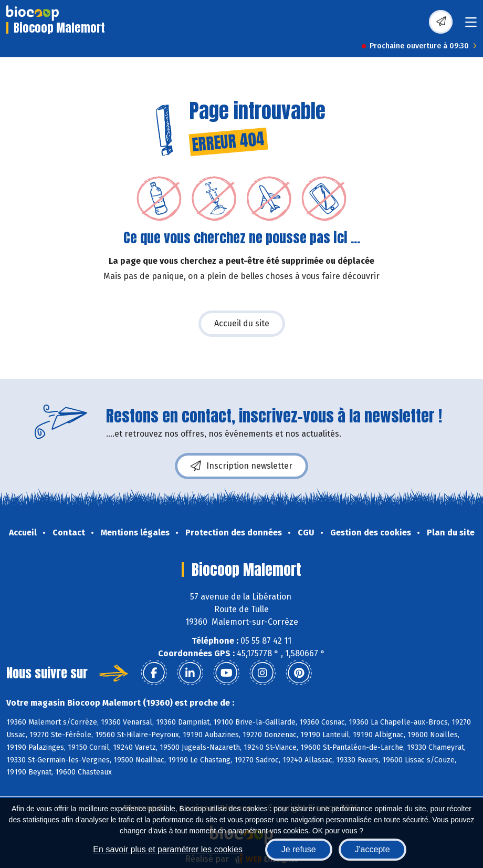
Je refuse (299, 849)
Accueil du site (242, 323)
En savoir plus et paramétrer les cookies (168, 849)
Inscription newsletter (241, 466)
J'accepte (372, 849)
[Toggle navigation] (471, 25)
